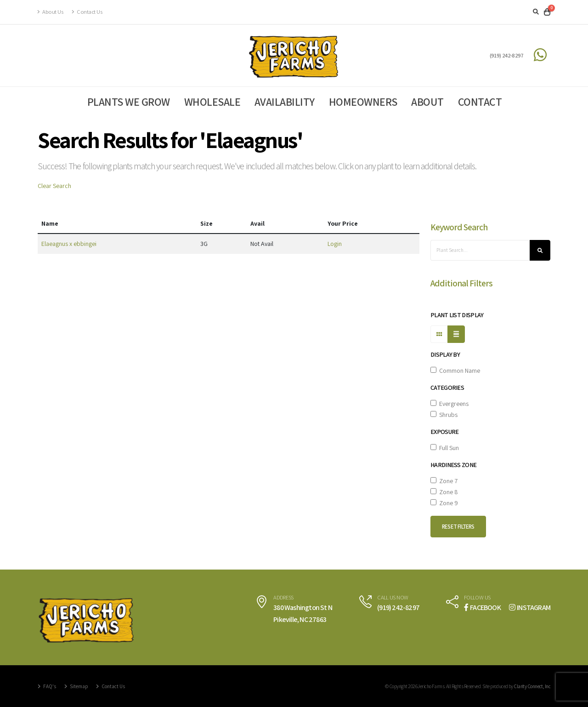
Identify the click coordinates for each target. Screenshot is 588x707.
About (427, 102)
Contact (480, 102)
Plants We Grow (129, 102)
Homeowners (363, 102)
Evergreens (449, 404)
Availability (285, 102)
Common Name (455, 371)
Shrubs (444, 415)
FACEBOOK (482, 607)
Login (335, 244)
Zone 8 (444, 492)
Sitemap (78, 686)
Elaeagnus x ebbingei (69, 244)
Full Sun (445, 448)
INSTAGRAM (530, 607)
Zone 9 (444, 503)
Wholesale (212, 102)
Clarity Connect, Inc (532, 686)
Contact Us (87, 12)
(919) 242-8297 (507, 55)
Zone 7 (444, 481)
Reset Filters (458, 527)
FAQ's (49, 686)
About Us (50, 12)
